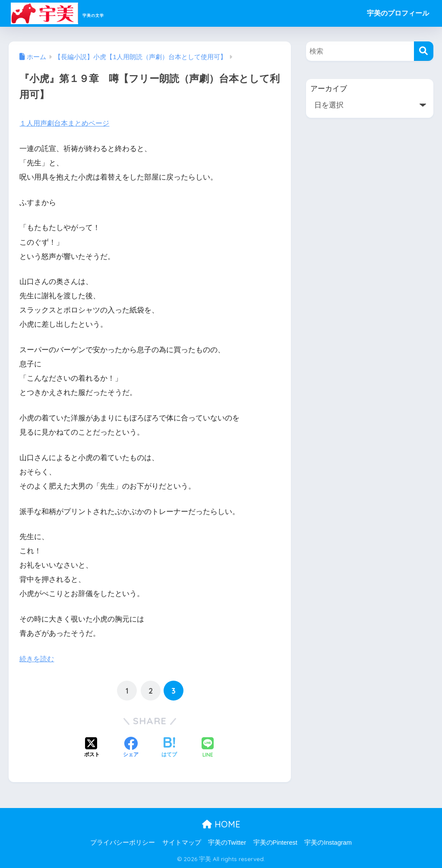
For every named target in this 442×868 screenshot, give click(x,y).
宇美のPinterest (275, 843)
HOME (221, 824)
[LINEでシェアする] (208, 748)
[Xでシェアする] (92, 748)
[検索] (424, 51)
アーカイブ (329, 89)
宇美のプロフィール (398, 13)
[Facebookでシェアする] (131, 748)
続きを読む (38, 659)
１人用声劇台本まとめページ (67, 123)
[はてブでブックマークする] (169, 748)
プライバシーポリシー (123, 843)
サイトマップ (182, 843)
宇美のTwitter (227, 843)
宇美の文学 (73, 13)
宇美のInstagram (328, 843)
